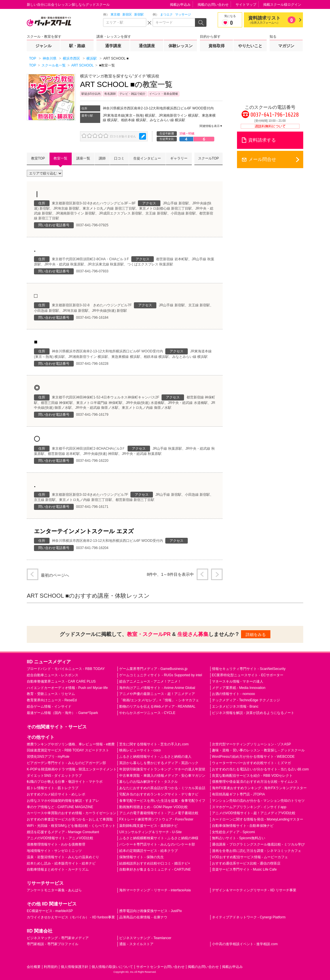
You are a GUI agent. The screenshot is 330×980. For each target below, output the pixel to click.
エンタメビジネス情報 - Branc (235, 706)
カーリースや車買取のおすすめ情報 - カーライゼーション (72, 813)
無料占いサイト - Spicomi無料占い (239, 838)
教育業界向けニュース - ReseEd (52, 700)
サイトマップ (246, 5)
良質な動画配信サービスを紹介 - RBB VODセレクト (252, 776)
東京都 (115, 14)
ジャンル (43, 46)
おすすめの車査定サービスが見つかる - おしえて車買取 (70, 819)
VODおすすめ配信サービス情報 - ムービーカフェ (250, 857)
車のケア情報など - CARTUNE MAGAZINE (60, 807)
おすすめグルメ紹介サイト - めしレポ (56, 794)
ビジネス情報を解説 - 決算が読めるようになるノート (253, 713)
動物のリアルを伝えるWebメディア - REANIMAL (157, 706)
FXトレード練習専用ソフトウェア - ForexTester (156, 819)
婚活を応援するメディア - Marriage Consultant (63, 832)
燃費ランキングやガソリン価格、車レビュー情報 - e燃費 (71, 744)
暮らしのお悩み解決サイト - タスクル (148, 782)
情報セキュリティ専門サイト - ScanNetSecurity (249, 669)
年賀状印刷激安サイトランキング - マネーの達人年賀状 (162, 769)
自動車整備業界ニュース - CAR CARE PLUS (61, 681)
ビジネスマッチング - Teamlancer (145, 938)
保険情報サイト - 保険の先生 (142, 857)
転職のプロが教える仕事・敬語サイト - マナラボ (65, 782)
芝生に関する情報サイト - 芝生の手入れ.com (154, 744)
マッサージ (183, 14)
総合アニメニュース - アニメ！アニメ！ (150, 681)
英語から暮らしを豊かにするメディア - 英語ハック (159, 763)
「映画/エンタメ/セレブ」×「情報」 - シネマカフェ (159, 700)
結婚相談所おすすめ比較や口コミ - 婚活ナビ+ (155, 863)
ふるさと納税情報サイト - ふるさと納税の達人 (155, 757)
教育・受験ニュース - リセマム (51, 694)
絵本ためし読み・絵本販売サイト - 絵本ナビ (61, 863)
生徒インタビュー (147, 158)
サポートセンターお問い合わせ (160, 967)
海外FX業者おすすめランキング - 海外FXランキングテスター (259, 788)
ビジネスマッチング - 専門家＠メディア (58, 938)
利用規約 (51, 967)
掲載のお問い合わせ (213, 5)
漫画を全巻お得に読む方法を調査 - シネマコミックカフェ (257, 851)
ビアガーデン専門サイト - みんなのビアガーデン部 (66, 763)
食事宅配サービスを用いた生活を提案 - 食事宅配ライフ (162, 801)
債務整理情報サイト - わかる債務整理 (56, 844)
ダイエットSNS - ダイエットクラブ (54, 776)
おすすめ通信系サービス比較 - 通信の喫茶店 (246, 863)
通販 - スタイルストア (136, 944)
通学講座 (113, 46)
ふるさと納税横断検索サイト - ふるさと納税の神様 (159, 838)
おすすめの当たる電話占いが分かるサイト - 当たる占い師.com (260, 769)
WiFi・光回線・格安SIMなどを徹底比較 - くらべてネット (71, 826)
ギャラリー (179, 158)
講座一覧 (83, 158)
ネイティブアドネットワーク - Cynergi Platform (249, 917)
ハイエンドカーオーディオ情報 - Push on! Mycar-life (67, 688)
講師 (102, 158)
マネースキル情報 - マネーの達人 (238, 681)
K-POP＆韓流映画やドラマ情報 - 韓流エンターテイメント (72, 769)
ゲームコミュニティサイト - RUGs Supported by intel (161, 675)
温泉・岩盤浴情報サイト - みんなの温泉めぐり (63, 857)
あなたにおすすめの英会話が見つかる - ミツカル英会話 (162, 788)
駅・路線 (77, 46)
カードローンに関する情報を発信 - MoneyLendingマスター (258, 819)
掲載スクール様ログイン (282, 5)
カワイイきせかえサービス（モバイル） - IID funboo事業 (71, 917)
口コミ (119, 158)
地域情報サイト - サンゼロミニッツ (54, 851)
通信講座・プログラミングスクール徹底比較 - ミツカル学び (258, 844)
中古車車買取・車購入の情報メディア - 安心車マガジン (162, 776)
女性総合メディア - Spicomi (233, 832)
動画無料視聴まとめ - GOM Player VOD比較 (153, 807)
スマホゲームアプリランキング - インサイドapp (249, 807)
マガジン (286, 46)
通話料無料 (270, 126)
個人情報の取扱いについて (112, 967)
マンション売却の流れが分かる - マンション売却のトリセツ (258, 801)
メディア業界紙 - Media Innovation (239, 688)
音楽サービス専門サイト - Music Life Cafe (244, 869)
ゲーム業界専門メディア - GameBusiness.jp (153, 669)
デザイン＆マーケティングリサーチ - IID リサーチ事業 (254, 890)
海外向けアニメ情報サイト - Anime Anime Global (157, 688)
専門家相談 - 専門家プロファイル (53, 944)
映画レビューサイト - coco (140, 750)
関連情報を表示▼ (211, 126)
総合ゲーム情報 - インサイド (49, 706)
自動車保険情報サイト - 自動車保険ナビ (243, 826)
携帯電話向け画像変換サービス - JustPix (150, 911)
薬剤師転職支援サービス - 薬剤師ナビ (148, 826)
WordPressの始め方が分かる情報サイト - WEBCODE (253, 757)
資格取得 (217, 46)
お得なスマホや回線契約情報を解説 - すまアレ (63, 801)
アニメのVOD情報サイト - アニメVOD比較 (60, 838)
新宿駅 (139, 14)
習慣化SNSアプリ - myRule (48, 757)
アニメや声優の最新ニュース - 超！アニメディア (157, 694)
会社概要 (34, 967)
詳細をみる (256, 635)
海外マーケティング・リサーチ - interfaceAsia (155, 890)
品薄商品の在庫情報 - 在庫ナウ (143, 917)
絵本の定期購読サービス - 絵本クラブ (148, 851)
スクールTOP (208, 158)
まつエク (166, 14)
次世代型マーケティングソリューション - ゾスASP (252, 744)
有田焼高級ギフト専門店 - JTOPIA (238, 794)
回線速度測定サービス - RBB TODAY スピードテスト (68, 750)
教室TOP (38, 158)
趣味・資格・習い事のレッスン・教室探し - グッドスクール (258, 750)
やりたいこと (250, 46)
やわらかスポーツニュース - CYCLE (147, 713)
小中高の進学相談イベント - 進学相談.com (245, 944)
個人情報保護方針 (75, 967)
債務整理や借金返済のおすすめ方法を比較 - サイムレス (255, 782)
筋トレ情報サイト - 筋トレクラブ (53, 788)
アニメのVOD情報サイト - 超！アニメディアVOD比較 (254, 813)
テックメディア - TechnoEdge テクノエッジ (246, 700)
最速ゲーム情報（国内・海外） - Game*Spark (62, 713)
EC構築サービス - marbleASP (50, 911)
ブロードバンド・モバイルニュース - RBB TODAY (66, 669)
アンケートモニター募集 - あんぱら (54, 890)
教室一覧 (60, 158)
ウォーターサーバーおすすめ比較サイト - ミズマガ (252, 763)
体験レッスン (181, 46)
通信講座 (147, 46)
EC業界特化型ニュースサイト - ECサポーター (248, 675)
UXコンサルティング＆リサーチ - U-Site (150, 832)
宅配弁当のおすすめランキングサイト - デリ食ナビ (159, 794)
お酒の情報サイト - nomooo (234, 694)
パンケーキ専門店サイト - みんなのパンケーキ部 (157, 844)
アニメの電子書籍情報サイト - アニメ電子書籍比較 (159, 813)
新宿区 (127, 14)
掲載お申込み (180, 5)
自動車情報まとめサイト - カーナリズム (58, 869)
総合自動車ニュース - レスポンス (53, 675)
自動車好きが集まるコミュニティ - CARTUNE (155, 869)
